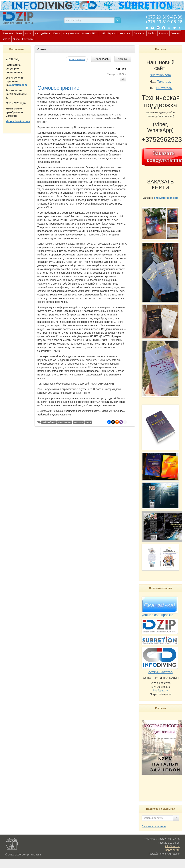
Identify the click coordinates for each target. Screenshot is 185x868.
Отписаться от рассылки (154, 826)
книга (88, 422)
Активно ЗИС (89, 33)
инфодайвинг (49, 422)
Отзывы (175, 33)
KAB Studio (173, 854)
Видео (111, 33)
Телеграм (164, 82)
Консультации (71, 33)
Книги (57, 33)
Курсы (29, 33)
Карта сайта (172, 850)
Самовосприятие (58, 88)
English (152, 33)
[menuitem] (8, 33)
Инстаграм (164, 88)
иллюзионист (65, 422)
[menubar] (93, 36)
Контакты (28, 39)
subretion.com (18, 85)
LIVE (102, 33)
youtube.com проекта (157, 615)
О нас (16, 39)
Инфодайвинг (43, 33)
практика (78, 422)
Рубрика (123, 59)
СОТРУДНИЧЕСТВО (161, 672)
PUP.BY (120, 69)
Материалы (124, 33)
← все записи (77, 59)
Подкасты (139, 33)
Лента (19, 33)
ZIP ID (7, 39)
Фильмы (164, 33)
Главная (8, 33)
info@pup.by (161, 691)
